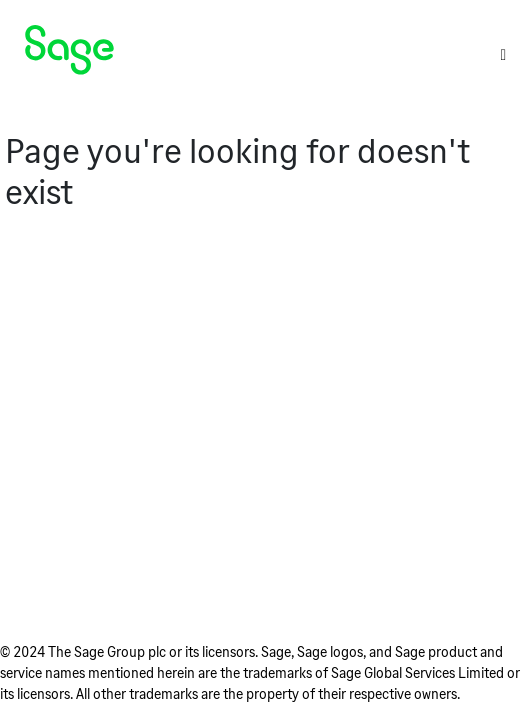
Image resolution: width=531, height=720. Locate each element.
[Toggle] (503, 54)
